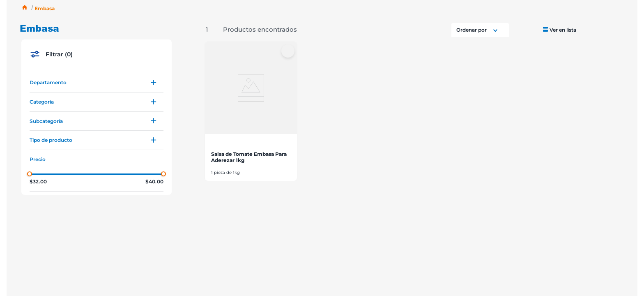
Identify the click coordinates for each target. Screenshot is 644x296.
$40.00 (154, 182)
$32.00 (38, 182)
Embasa (45, 8)
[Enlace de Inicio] (25, 8)
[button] (97, 83)
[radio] (559, 29)
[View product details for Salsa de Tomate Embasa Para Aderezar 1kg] (251, 111)
